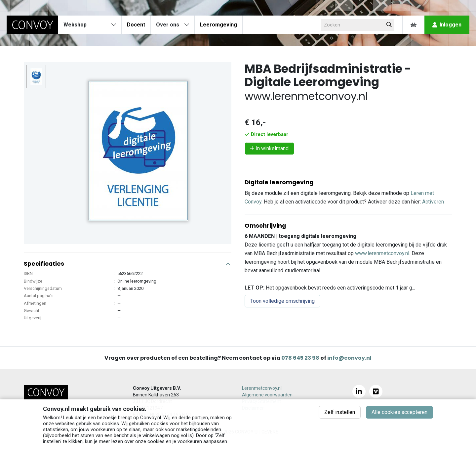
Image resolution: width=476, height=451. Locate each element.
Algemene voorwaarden (267, 395)
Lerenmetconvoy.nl (262, 388)
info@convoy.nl (349, 358)
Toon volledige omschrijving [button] (282, 301)
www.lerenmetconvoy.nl (382, 253)
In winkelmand (269, 148)
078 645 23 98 (300, 358)
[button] (128, 261)
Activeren (433, 202)
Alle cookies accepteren (399, 412)
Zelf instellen (340, 412)
